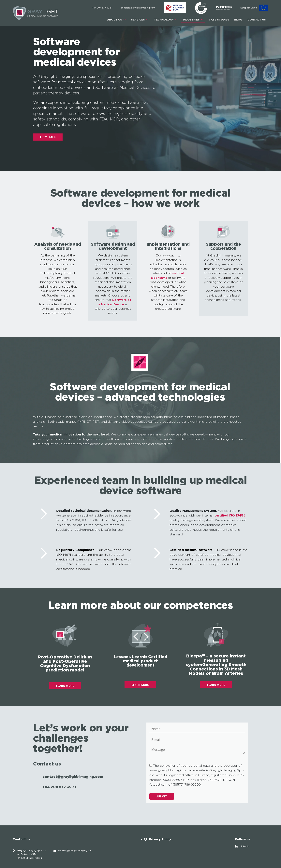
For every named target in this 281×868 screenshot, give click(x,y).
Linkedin (244, 847)
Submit (162, 796)
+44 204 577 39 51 (102, 8)
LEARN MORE (65, 686)
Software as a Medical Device (115, 302)
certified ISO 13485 (230, 516)
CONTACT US (257, 20)
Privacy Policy (160, 839)
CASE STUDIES (219, 20)
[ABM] (175, 8)
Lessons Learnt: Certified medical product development (140, 661)
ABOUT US (115, 20)
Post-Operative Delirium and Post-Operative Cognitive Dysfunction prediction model (65, 663)
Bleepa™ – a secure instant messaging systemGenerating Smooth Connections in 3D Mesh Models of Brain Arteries (216, 664)
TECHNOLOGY (164, 20)
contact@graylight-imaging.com (138, 8)
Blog (238, 20)
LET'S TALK (48, 137)
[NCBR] (224, 8)
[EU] (254, 8)
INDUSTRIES (191, 20)
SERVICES (138, 20)
